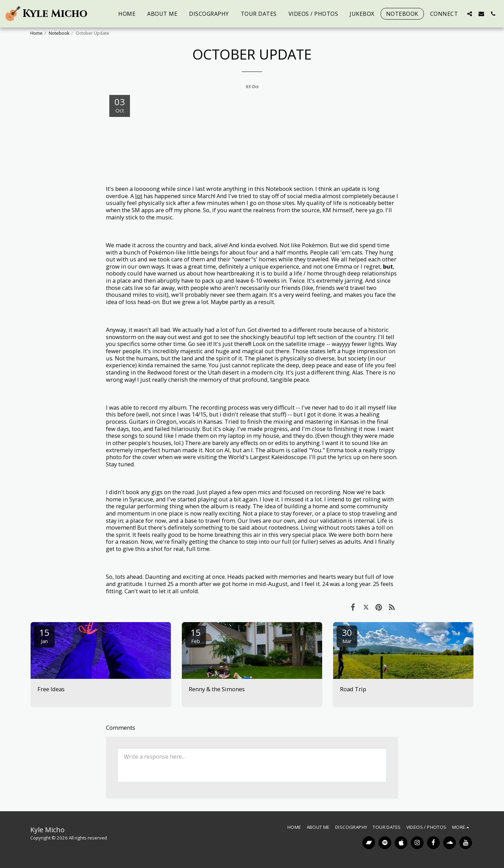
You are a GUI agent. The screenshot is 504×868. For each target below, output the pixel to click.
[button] (470, 14)
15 (44, 635)
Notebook (59, 33)
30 (347, 635)
